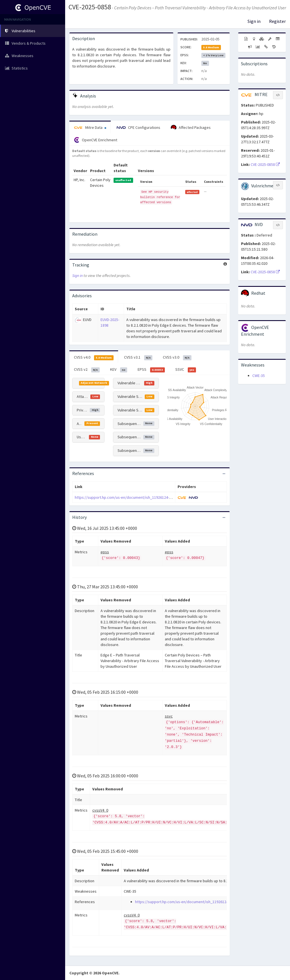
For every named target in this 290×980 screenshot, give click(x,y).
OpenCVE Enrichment (96, 140)
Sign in (254, 21)
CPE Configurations (138, 127)
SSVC (186, 370)
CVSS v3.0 (177, 357)
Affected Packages (191, 128)
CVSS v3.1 (138, 357)
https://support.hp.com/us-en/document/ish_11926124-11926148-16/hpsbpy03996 (144, 497)
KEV (119, 370)
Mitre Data (90, 127)
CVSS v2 (87, 370)
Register (277, 21)
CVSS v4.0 (94, 357)
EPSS (151, 370)
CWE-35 (259, 376)
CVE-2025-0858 (90, 7)
